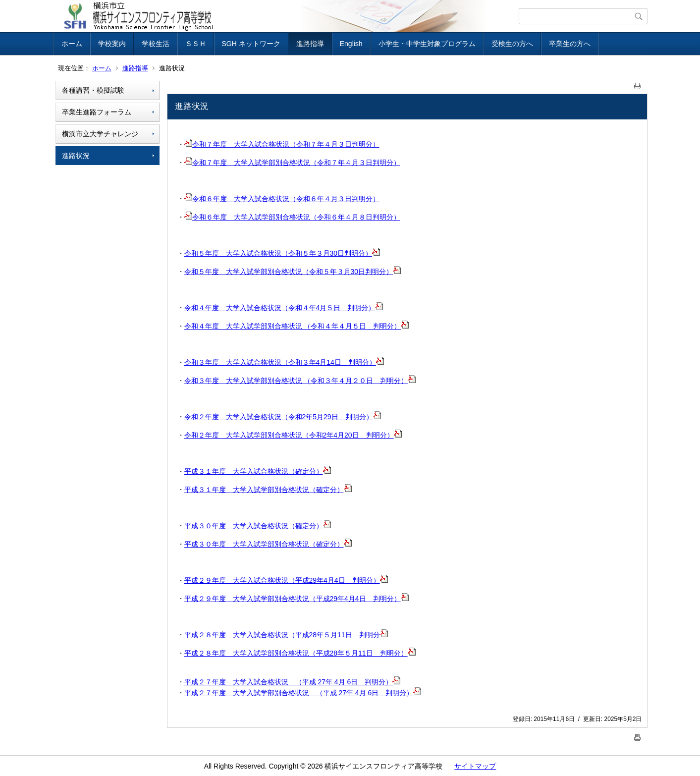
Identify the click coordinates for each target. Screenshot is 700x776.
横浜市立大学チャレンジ (100, 134)
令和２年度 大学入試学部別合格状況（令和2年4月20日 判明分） (293, 435)
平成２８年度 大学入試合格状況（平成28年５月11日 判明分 (286, 635)
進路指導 (310, 44)
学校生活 (156, 44)
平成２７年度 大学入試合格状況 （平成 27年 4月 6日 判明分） (293, 682)
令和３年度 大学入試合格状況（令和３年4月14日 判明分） (284, 362)
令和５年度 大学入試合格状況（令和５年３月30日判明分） (282, 253)
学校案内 (112, 44)
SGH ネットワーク (251, 44)
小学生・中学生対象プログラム (427, 44)
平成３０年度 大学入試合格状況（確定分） (258, 526)
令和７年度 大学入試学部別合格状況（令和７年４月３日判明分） (292, 163)
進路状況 (76, 156)
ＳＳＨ (196, 44)
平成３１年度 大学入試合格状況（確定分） (258, 471)
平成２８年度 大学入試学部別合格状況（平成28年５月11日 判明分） (300, 653)
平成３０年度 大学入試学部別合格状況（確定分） (268, 544)
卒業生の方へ (570, 44)
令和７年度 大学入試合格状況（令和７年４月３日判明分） (282, 144)
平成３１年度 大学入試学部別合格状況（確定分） (268, 490)
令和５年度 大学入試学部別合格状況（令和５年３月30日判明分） (293, 272)
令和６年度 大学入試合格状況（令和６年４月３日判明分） (282, 199)
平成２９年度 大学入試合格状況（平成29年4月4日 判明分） (286, 580)
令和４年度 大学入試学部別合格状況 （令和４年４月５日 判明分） (297, 326)
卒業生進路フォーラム (97, 112)
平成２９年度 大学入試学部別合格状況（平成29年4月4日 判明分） (296, 599)
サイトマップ (475, 766)
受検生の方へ (512, 44)
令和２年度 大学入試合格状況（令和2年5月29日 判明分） (283, 417)
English (351, 44)
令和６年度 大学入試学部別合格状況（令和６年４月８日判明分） (292, 217)
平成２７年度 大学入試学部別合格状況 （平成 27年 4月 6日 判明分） (303, 693)
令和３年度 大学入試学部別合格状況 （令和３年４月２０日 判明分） (300, 381)
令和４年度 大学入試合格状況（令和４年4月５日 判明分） (284, 308)
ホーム (72, 44)
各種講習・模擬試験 (93, 90)
